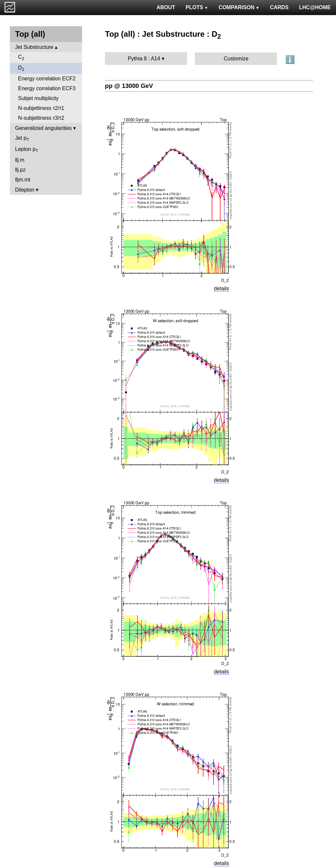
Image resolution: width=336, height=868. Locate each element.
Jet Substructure (34, 47)
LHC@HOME (315, 7)
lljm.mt (23, 180)
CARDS (279, 7)
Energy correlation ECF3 (47, 88)
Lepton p (27, 150)
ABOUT (166, 7)
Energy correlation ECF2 (47, 79)
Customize (236, 59)
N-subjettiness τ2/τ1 (41, 108)
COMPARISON (239, 7)
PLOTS (197, 7)
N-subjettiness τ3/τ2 (41, 118)
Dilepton (25, 190)
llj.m (20, 160)
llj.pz (20, 170)
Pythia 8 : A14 (144, 59)
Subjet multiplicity (38, 98)
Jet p (22, 139)
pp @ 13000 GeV (129, 86)
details (221, 289)
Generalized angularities (43, 128)
